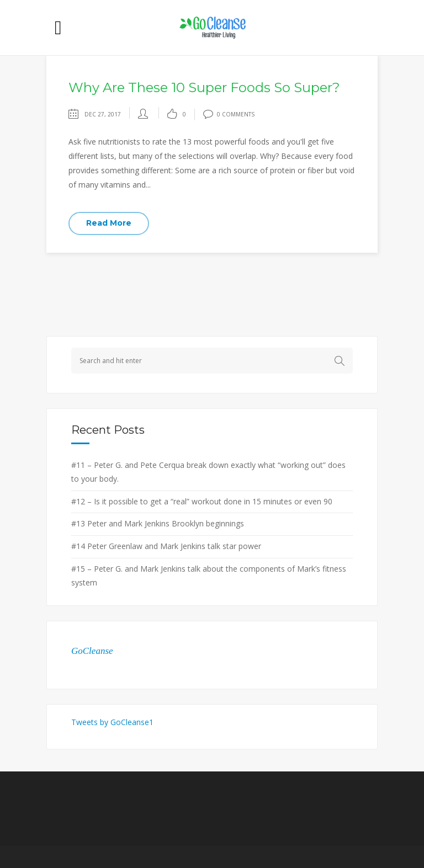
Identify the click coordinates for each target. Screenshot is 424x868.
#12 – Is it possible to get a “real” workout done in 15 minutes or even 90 (202, 501)
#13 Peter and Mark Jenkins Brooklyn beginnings (158, 523)
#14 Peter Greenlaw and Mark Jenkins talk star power (166, 546)
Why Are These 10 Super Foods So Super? (204, 87)
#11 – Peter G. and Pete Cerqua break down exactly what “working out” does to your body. (208, 472)
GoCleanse (92, 651)
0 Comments (229, 114)
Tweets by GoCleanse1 (112, 722)
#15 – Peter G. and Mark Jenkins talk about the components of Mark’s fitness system (209, 576)
